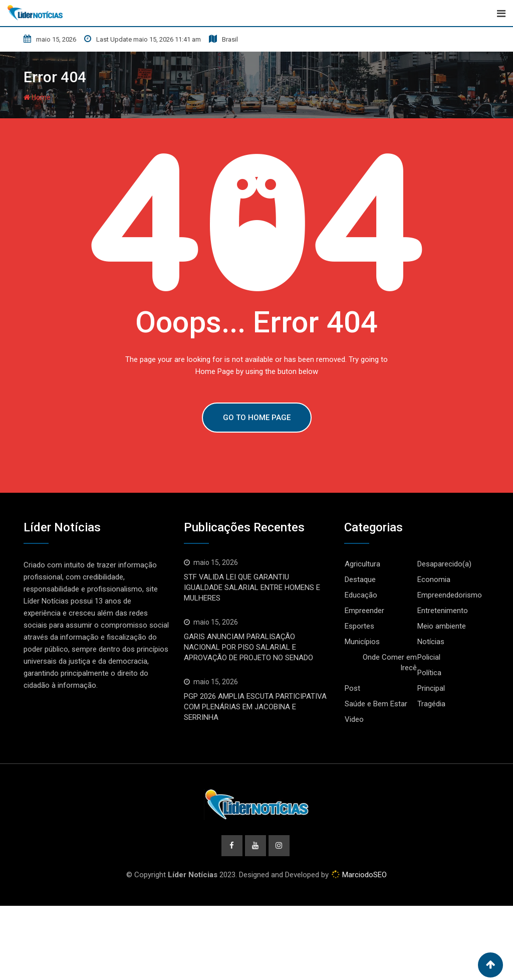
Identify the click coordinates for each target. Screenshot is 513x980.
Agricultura (362, 564)
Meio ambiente (442, 626)
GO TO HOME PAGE (257, 418)
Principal (431, 688)
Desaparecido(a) (444, 564)
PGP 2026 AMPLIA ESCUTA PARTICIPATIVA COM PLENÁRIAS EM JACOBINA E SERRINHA (255, 707)
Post (352, 688)
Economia (434, 579)
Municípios (362, 642)
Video (354, 719)
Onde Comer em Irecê (390, 662)
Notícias (431, 642)
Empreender (364, 611)
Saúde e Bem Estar (376, 704)
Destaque (360, 579)
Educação (361, 595)
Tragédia (431, 704)
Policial (429, 657)
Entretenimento (443, 611)
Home (37, 97)
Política (429, 673)
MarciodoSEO (363, 875)
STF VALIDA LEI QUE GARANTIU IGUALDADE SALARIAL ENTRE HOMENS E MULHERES (252, 587)
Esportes (359, 626)
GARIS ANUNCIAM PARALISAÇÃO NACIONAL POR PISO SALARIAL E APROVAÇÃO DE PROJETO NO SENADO (248, 647)
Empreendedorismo (450, 595)
